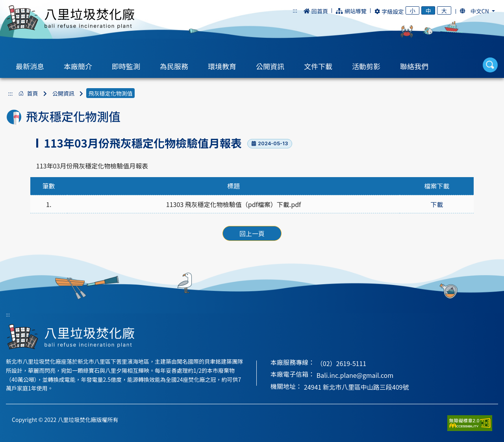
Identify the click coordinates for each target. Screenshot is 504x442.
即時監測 (126, 66)
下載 (437, 204)
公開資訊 (270, 66)
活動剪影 (366, 66)
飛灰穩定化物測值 (111, 93)
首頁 (32, 93)
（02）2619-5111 (341, 363)
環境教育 (222, 66)
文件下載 (318, 66)
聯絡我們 (414, 66)
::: (295, 10)
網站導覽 (351, 11)
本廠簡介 (78, 66)
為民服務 (174, 66)
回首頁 (316, 11)
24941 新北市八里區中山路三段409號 (357, 387)
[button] (477, 11)
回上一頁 (252, 233)
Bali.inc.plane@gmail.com (355, 375)
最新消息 (30, 66)
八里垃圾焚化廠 (70, 18)
